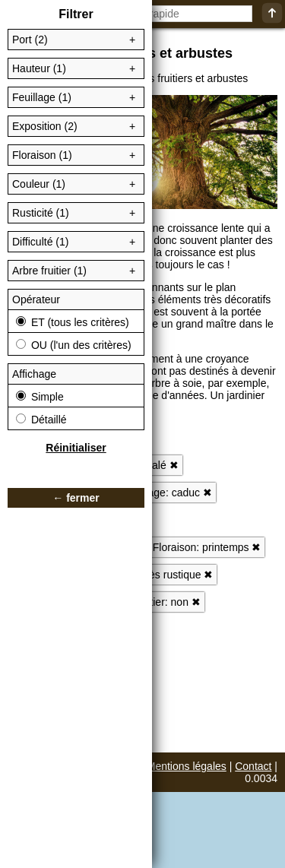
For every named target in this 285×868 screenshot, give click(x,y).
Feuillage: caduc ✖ (167, 493)
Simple (40, 397)
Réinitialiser (76, 448)
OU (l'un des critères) (74, 345)
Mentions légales (187, 766)
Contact (253, 766)
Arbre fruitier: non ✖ (154, 602)
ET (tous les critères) (73, 322)
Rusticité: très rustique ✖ (154, 575)
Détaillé (41, 420)
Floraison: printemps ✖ (207, 547)
